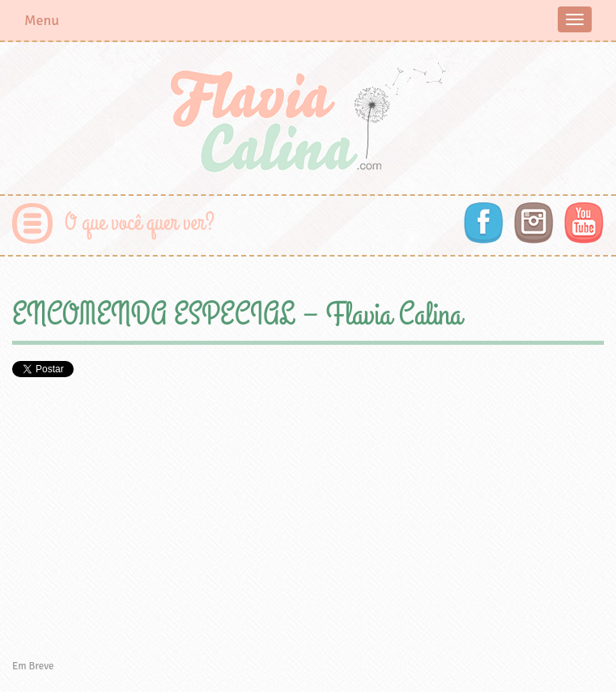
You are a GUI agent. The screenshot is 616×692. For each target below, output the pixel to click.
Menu (42, 20)
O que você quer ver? (140, 223)
